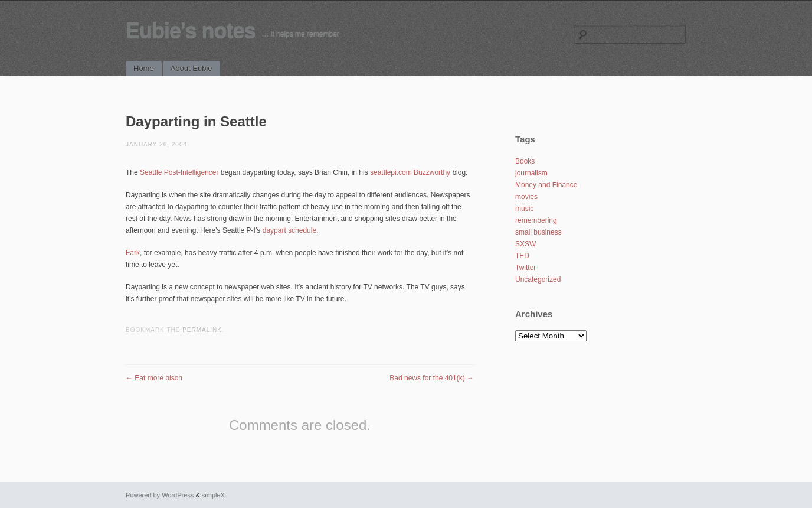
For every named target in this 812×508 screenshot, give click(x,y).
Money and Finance (546, 185)
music (524, 209)
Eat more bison (154, 378)
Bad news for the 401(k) (432, 378)
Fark (133, 253)
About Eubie (191, 68)
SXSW (525, 244)
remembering (536, 220)
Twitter (525, 268)
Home (144, 68)
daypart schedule (289, 230)
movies (526, 197)
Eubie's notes (191, 30)
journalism (531, 173)
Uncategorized (538, 279)
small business (538, 232)
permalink (202, 330)
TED (522, 256)
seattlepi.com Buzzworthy (410, 172)
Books (525, 161)
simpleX (213, 495)
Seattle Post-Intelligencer (179, 172)
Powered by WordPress (160, 495)
